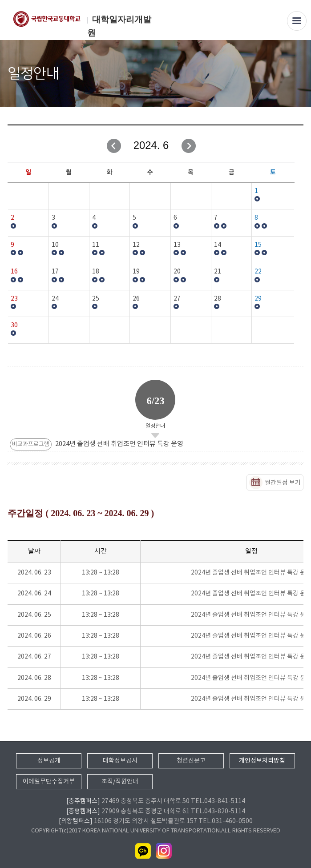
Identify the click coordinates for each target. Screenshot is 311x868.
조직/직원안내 (120, 782)
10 (55, 245)
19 (136, 272)
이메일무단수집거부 (49, 782)
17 (55, 272)
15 (258, 245)
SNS (297, 74)
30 (14, 325)
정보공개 (49, 761)
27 (177, 299)
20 (177, 272)
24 (55, 299)
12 (136, 245)
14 (218, 245)
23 (14, 299)
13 (177, 245)
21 (218, 272)
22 (258, 272)
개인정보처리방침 (262, 761)
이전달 (114, 146)
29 (258, 299)
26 (136, 299)
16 (14, 272)
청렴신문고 (191, 761)
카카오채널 (143, 851)
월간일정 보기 (283, 483)
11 (96, 245)
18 (96, 272)
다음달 (189, 146)
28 (218, 299)
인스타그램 (164, 851)
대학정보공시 (120, 761)
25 (96, 299)
